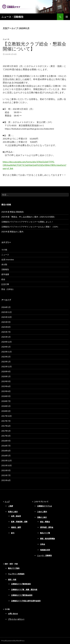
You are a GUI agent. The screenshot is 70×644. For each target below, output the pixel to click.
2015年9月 (6, 470)
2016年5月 (6, 456)
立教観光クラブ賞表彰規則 (21, 584)
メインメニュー (67, 17)
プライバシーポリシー (16, 619)
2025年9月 (6, 322)
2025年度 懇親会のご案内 (12, 232)
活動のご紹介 (42, 517)
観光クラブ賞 (45, 533)
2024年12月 (7, 342)
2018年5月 (6, 406)
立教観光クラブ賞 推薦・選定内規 (24, 590)
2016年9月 (6, 441)
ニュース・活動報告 (12, 17)
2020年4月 (6, 371)
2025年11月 (7, 312)
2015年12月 (7, 461)
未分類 (4, 264)
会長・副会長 (16, 516)
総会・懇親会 (45, 522)
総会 (3, 279)
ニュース (6, 39)
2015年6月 (6, 480)
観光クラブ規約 (14, 568)
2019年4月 (6, 391)
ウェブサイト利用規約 (16, 574)
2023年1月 (6, 362)
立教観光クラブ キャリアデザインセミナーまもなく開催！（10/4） (30, 227)
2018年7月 (6, 401)
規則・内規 (12, 579)
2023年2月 (6, 357)
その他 (4, 250)
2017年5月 (6, 431)
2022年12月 (7, 367)
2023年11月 (7, 352)
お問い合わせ (13, 614)
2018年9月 (6, 396)
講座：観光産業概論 (47, 539)
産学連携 (5, 274)
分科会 (43, 544)
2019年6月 (6, 386)
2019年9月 (6, 381)
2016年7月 (6, 446)
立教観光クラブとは (44, 506)
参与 (13, 533)
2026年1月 (6, 307)
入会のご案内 (42, 512)
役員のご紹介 (13, 512)
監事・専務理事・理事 (19, 522)
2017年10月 (7, 416)
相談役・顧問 (16, 527)
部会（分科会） (8, 289)
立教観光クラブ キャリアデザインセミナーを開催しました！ (27, 222)
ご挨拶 (11, 506)
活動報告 (5, 269)
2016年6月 (6, 451)
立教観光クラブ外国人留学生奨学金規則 (26, 601)
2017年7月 (6, 421)
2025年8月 (6, 327)
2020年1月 (6, 376)
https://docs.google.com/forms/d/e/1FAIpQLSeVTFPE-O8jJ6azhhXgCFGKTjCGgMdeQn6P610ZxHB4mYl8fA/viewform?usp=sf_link (35, 165)
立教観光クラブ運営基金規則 (22, 595)
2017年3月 (6, 436)
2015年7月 (6, 475)
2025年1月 (6, 337)
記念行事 (5, 284)
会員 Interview (8, 259)
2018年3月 (6, 411)
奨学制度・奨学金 (47, 527)
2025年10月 (7, 317)
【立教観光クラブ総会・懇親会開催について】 (34, 46)
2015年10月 (7, 465)
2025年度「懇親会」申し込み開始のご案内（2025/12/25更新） (29, 217)
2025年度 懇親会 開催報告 (13, 212)
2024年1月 (6, 347)
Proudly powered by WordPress (13, 641)
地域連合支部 (45, 550)
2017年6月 (6, 426)
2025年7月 (6, 332)
